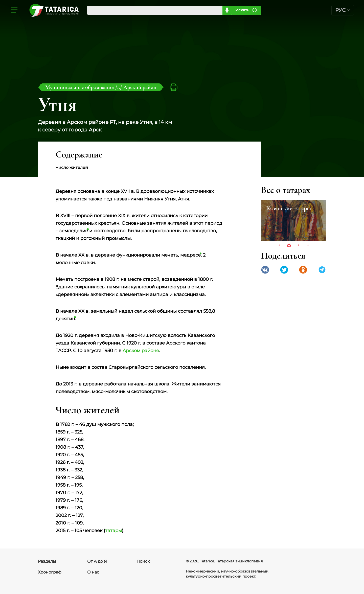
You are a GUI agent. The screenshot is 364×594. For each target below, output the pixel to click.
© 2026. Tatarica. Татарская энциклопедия (224, 561)
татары (113, 531)
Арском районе (141, 351)
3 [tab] (299, 245)
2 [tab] (289, 245)
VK (265, 270)
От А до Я (97, 561)
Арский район (140, 87)
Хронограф (50, 572)
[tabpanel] (294, 220)
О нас (93, 572)
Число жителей (72, 167)
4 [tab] (308, 245)
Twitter (284, 270)
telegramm (322, 270)
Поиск (143, 561)
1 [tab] (279, 245)
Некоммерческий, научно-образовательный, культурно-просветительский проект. (227, 574)
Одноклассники (303, 270)
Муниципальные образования (80, 87)
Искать (242, 10)
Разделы (47, 561)
